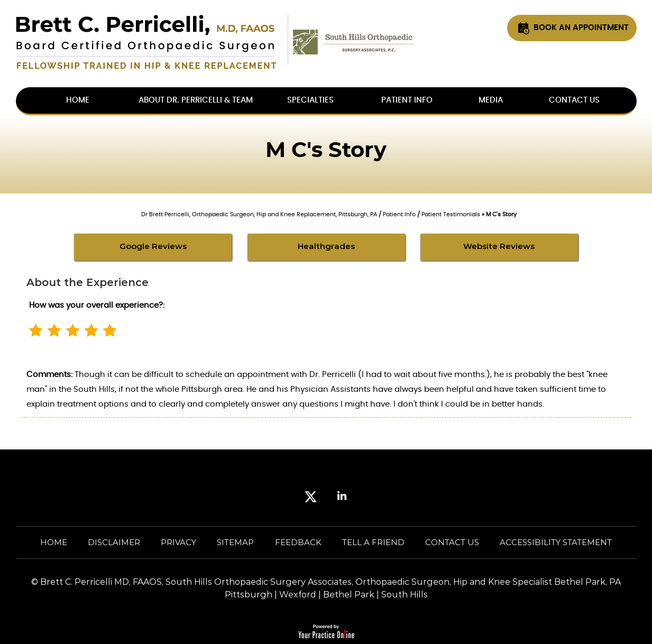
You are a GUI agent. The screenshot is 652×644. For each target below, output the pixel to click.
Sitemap (235, 542)
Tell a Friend (373, 542)
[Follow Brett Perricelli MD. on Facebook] (279, 498)
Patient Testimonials (451, 214)
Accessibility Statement (556, 542)
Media (491, 100)
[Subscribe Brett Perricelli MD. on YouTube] (373, 498)
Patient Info (407, 100)
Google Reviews (153, 246)
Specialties (310, 100)
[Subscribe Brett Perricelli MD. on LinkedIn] (342, 498)
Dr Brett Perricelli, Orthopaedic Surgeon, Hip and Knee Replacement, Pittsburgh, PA (259, 214)
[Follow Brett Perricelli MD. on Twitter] (311, 498)
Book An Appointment (581, 28)
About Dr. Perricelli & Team (196, 100)
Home (54, 542)
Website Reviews (499, 246)
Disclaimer (114, 542)
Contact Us (574, 100)
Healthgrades (326, 246)
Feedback (298, 542)
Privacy (178, 542)
